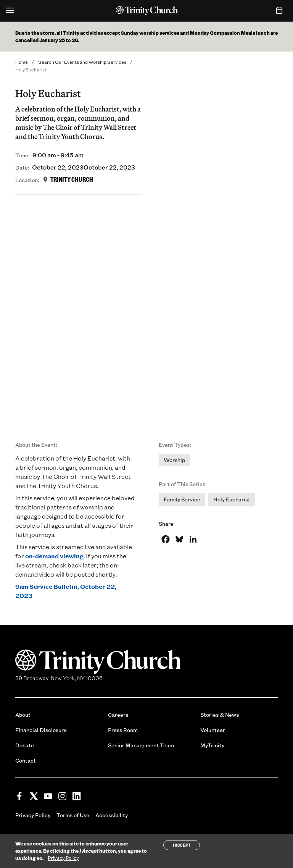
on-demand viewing (54, 556)
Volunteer (213, 730)
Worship (175, 460)
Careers (118, 715)
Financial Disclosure (41, 730)
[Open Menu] (10, 11)
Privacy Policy (33, 815)
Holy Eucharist (232, 499)
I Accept (182, 845)
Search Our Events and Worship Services (82, 62)
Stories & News (220, 715)
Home (22, 62)
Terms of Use (73, 815)
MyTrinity (212, 745)
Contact (26, 761)
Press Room (123, 730)
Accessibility (112, 815)
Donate (25, 745)
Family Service (182, 499)
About (23, 715)
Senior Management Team (141, 745)
